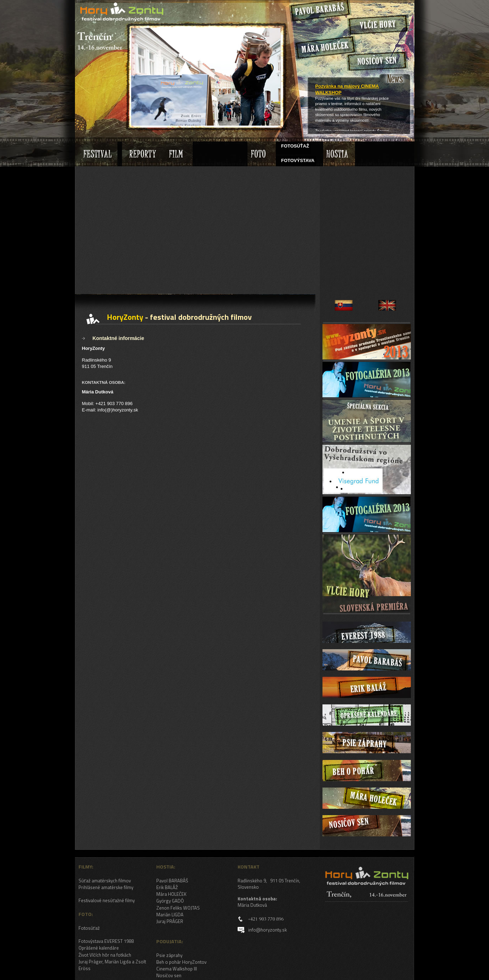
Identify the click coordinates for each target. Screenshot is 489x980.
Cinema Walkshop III (177, 969)
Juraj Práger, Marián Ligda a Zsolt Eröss (112, 965)
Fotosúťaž (89, 928)
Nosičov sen (169, 975)
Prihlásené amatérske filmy (106, 887)
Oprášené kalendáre (99, 948)
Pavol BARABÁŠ (172, 881)
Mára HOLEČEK (171, 894)
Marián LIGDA (170, 915)
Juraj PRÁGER (170, 921)
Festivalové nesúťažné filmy (107, 900)
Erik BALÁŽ (167, 887)
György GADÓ (170, 901)
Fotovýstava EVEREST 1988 (106, 941)
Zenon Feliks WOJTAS (178, 908)
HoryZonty (94, 5)
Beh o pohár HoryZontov (181, 962)
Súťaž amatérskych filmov (105, 881)
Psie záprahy (169, 955)
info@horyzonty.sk (267, 930)
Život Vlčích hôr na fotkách (105, 955)
